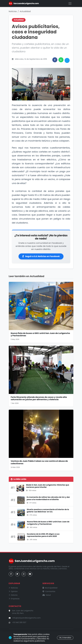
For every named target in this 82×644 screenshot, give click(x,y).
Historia (13, 595)
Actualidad (25, 11)
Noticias (13, 11)
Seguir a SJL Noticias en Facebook (41, 256)
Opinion (13, 591)
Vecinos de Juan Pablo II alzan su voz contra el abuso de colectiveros (39, 462)
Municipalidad (50, 588)
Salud (47, 595)
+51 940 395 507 (19, 622)
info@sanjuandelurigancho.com (27, 618)
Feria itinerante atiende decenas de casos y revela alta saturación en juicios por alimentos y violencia (39, 398)
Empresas (14, 599)
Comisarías (49, 591)
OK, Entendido (65, 638)
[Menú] (70, 3)
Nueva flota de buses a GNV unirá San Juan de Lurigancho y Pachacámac (40, 334)
